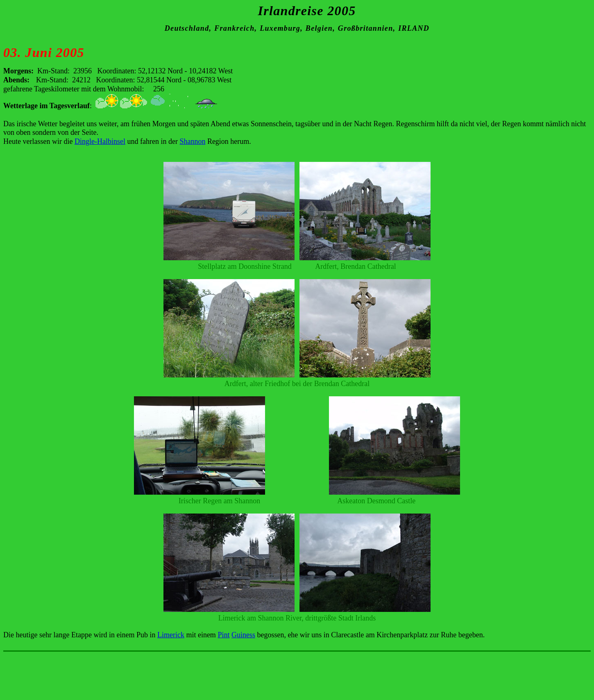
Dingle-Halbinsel (100, 141)
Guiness (243, 635)
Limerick (171, 635)
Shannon (192, 141)
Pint (223, 635)
